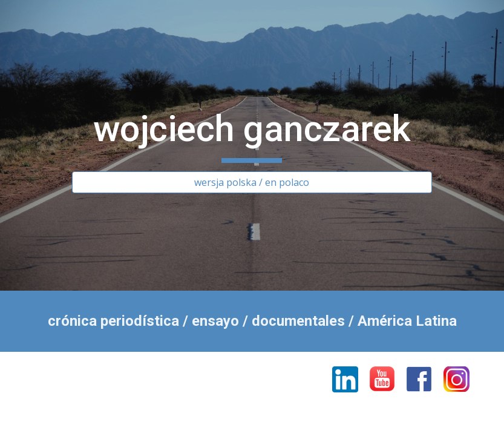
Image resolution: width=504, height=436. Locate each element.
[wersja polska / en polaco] (252, 182)
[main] (252, 134)
